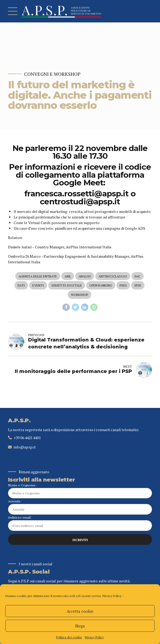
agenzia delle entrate (38, 276)
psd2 (123, 285)
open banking (101, 285)
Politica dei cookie (69, 637)
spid (138, 285)
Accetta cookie (80, 611)
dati (21, 285)
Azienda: (80, 507)
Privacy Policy (112, 596)
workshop (79, 295)
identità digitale (67, 285)
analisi (85, 276)
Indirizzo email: (80, 523)
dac (138, 276)
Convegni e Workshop (52, 74)
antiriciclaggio (113, 276)
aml (68, 276)
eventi (38, 285)
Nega (80, 626)
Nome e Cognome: (80, 491)
